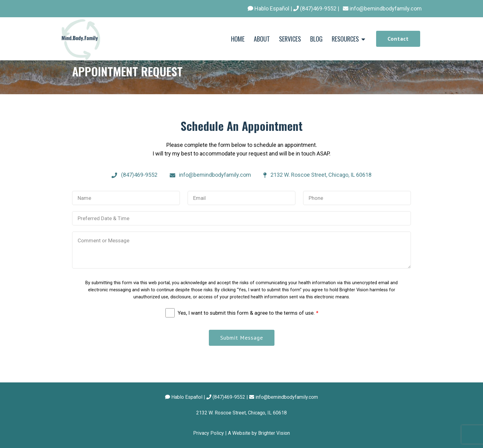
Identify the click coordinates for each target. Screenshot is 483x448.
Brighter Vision (274, 433)
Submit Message (242, 338)
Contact (398, 39)
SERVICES (290, 39)
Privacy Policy (209, 433)
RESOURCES (345, 39)
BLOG (316, 39)
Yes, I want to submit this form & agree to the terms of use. (248, 313)
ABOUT (262, 39)
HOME (238, 39)
